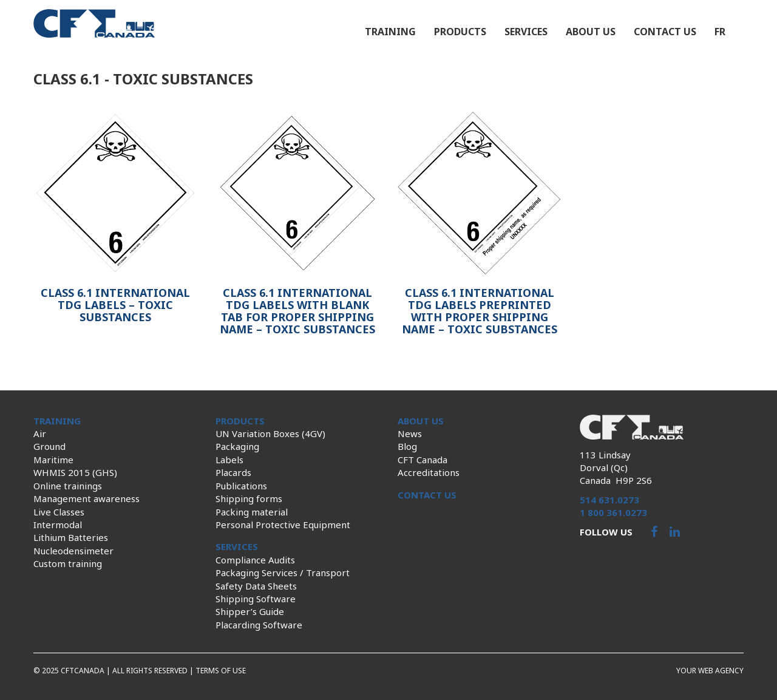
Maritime (53, 460)
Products (460, 32)
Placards (233, 472)
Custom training (68, 563)
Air (40, 433)
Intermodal (58, 525)
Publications (241, 486)
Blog (407, 446)
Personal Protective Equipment (283, 525)
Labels (229, 460)
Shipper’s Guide (250, 611)
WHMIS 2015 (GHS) (75, 472)
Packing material (252, 512)
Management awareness (87, 498)
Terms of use (221, 671)
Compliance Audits (255, 560)
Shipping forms (249, 498)
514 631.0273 (609, 500)
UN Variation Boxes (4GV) (270, 433)
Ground (49, 446)
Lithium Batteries (71, 537)
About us (591, 32)
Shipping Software (256, 599)
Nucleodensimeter (73, 551)
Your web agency (710, 671)
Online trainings (68, 486)
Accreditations (429, 472)
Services (526, 32)
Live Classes (59, 512)
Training (390, 32)
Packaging (237, 446)
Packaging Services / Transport (283, 573)
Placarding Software (259, 625)
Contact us (665, 32)
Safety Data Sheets (256, 586)
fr (720, 32)
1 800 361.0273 (613, 512)
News (410, 433)
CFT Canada (422, 460)
